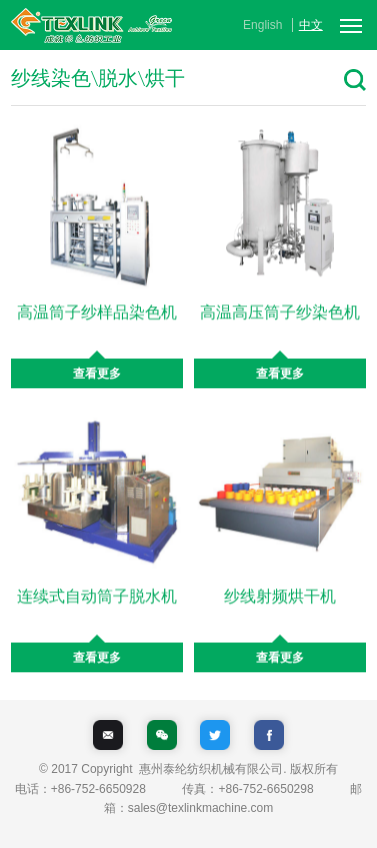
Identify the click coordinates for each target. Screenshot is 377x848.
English (262, 25)
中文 (311, 25)
